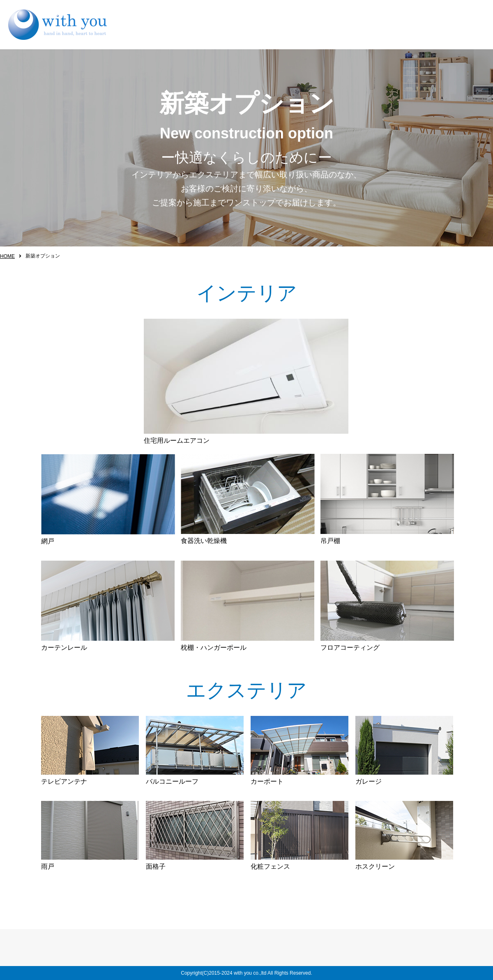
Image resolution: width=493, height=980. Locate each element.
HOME (7, 256)
